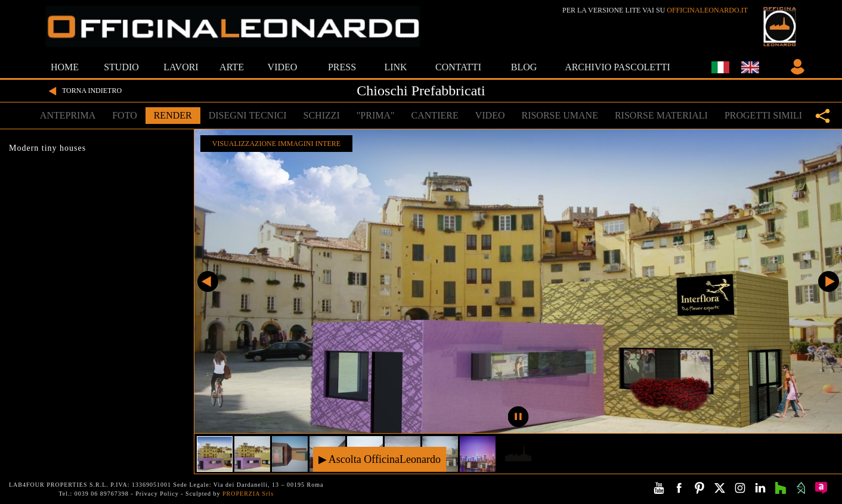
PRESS (342, 67)
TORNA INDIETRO (83, 91)
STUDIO (121, 67)
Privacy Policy (157, 494)
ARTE (232, 67)
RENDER (173, 115)
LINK (395, 67)
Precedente (208, 281)
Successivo (829, 281)
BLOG (524, 67)
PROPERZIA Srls (248, 494)
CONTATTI (458, 67)
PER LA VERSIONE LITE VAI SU (655, 10)
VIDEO (283, 67)
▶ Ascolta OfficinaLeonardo (380, 459)
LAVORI (181, 67)
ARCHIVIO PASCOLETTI (617, 67)
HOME (65, 67)
